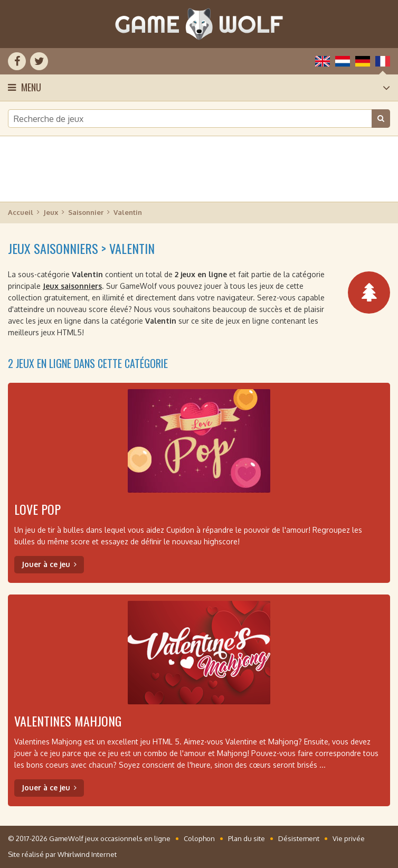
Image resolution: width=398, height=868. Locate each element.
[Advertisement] (199, 169)
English (323, 61)
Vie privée (349, 838)
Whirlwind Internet (87, 854)
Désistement (299, 838)
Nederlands (343, 61)
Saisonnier (86, 212)
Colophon (199, 838)
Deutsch (363, 61)
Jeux (51, 212)
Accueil (21, 212)
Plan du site (247, 838)
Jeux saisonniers (72, 286)
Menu (31, 87)
